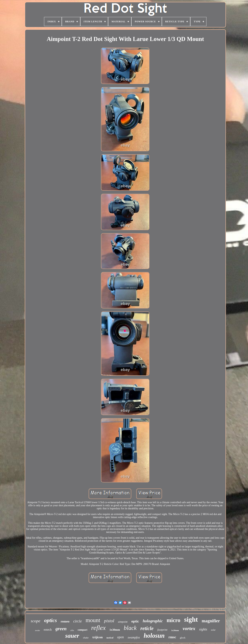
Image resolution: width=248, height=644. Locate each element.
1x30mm (115, 630)
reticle (147, 628)
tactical (110, 638)
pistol (109, 621)
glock (183, 638)
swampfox (134, 637)
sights (203, 629)
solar (213, 630)
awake (38, 630)
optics (50, 620)
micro (173, 620)
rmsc (172, 637)
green (61, 629)
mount (93, 620)
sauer (72, 636)
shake (86, 638)
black (130, 628)
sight (191, 620)
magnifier (211, 621)
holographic (153, 621)
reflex (98, 628)
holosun (154, 636)
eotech (48, 630)
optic (135, 621)
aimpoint (123, 622)
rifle (72, 630)
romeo (65, 621)
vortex (189, 628)
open (121, 637)
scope (35, 621)
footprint (162, 630)
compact (83, 630)
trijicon (98, 637)
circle (77, 621)
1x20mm (175, 630)
